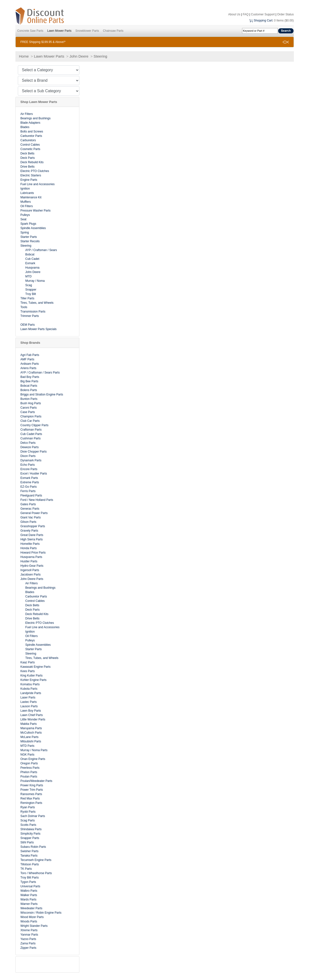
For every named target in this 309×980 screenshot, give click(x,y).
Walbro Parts (29, 891)
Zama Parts (28, 943)
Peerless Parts (30, 768)
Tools (24, 307)
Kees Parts (28, 671)
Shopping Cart (263, 20)
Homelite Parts (30, 544)
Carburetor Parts (31, 136)
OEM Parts (28, 325)
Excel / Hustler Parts (34, 474)
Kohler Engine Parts (34, 680)
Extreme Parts (30, 482)
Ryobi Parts (28, 812)
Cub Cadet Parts (31, 434)
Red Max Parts (30, 798)
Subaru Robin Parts (33, 847)
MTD (29, 276)
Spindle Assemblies (33, 228)
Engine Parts (29, 180)
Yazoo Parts (28, 939)
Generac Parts (30, 509)
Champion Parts (31, 416)
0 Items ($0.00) (284, 20)
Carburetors (28, 140)
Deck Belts (27, 153)
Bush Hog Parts (31, 403)
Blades (25, 127)
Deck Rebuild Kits (32, 162)
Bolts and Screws (32, 131)
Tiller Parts (27, 298)
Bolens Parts (29, 390)
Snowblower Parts (87, 31)
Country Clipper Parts (35, 425)
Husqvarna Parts (31, 557)
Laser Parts (28, 697)
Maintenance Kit (31, 197)
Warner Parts (29, 904)
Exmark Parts (29, 478)
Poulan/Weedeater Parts (37, 781)
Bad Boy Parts (30, 377)
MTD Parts (27, 746)
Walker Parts (29, 895)
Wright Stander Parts (34, 926)
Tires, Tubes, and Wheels (37, 303)
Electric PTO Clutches (35, 171)
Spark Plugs (28, 224)
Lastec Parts (29, 702)
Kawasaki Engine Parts (36, 667)
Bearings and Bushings (36, 118)
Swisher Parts (30, 851)
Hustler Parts (29, 561)
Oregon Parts (29, 763)
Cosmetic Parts (30, 149)
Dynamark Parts (31, 460)
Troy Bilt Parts (30, 878)
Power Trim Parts (32, 790)
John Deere (79, 56)
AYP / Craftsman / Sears (41, 250)
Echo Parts (28, 465)
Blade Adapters (30, 123)
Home (24, 56)
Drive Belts (28, 167)
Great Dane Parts (32, 535)
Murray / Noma (35, 281)
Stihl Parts (27, 842)
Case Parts (28, 412)
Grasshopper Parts (33, 526)
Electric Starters (31, 175)
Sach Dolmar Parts (33, 816)
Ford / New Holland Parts (37, 500)
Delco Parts (28, 443)
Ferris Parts (28, 491)
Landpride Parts (31, 693)
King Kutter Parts (32, 676)
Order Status (285, 14)
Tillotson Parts (30, 864)
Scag (29, 285)
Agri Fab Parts (30, 355)
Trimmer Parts (30, 316)
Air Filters (27, 114)
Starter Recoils (30, 241)
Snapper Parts (30, 838)
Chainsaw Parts (113, 31)
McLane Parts (30, 737)
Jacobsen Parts (31, 575)
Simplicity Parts (31, 834)
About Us (234, 14)
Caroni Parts (29, 408)
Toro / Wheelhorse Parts (36, 873)
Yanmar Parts (29, 935)
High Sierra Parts (32, 539)
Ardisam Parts (30, 364)
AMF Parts (27, 359)
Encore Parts (29, 469)
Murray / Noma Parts (34, 750)
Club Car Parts (30, 421)
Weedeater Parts (32, 908)
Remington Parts (31, 803)
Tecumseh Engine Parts (36, 860)
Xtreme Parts (29, 930)
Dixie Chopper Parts (34, 452)
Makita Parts (29, 724)
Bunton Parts (29, 399)
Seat (24, 219)
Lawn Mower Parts (59, 31)
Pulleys (25, 215)
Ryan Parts (28, 807)
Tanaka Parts (29, 856)
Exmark (30, 263)
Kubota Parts (29, 689)
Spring (25, 232)
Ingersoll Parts (30, 570)
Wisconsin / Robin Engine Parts (41, 913)
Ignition (25, 189)
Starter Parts (29, 237)
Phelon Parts (29, 772)
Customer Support (263, 14)
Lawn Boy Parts (31, 711)
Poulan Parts (29, 777)
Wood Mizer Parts (32, 917)
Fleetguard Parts (31, 495)
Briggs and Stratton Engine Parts (42, 394)
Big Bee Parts (29, 381)
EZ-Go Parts (29, 487)
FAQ (245, 14)
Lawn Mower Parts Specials (39, 329)
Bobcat (30, 254)
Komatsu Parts (30, 684)
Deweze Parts (30, 447)
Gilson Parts (28, 522)
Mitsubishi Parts (31, 741)
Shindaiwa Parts (31, 829)
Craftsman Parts (31, 430)
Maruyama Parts (31, 728)
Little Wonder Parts (33, 719)
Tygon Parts (28, 882)
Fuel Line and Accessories (38, 184)
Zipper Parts (28, 948)
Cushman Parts (31, 438)
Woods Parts (29, 921)
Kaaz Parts (28, 662)
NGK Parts (27, 755)
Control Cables (30, 145)
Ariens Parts (28, 368)
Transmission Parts (33, 312)
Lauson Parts (29, 706)
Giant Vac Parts (31, 517)
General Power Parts (34, 513)
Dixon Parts (28, 456)
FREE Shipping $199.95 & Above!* (43, 42)
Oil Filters (27, 206)
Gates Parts (28, 504)
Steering (100, 56)
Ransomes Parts (31, 794)
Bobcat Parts (29, 386)
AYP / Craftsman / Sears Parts (40, 373)
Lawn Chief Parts (32, 715)
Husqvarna (32, 268)
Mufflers (26, 202)
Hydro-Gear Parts (32, 566)
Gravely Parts (29, 531)
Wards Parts (29, 899)
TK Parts (26, 869)
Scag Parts (28, 820)
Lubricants (27, 193)
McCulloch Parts (31, 733)
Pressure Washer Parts (36, 211)
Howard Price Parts (33, 553)
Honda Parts (29, 548)
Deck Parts (28, 158)
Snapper (31, 290)
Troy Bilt (31, 294)
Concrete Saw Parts (30, 31)
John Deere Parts (32, 579)
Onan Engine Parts (33, 759)
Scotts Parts (28, 825)
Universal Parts (30, 886)
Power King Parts (32, 785)
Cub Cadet (32, 259)
